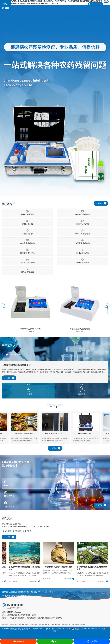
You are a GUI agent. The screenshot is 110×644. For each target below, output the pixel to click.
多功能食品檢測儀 (82, 213)
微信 (55, 641)
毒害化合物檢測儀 (27, 241)
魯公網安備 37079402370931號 (84, 629)
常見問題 (28, 531)
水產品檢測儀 (27, 232)
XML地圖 (102, 629)
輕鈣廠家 (83, 624)
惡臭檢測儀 (14, 624)
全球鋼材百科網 (24, 624)
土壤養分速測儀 (55, 624)
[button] (4, 305)
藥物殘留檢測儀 (82, 222)
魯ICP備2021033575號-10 (61, 629)
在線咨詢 (18, 641)
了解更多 (99, 203)
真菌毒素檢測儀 (82, 261)
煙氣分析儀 (75, 624)
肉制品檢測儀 (27, 222)
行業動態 (18, 531)
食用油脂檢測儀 (82, 251)
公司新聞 (8, 531)
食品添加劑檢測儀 (82, 232)
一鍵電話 (92, 641)
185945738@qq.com (14, 612)
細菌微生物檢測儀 (27, 251)
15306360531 (15, 605)
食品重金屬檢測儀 (82, 241)
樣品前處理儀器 (27, 270)
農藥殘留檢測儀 (27, 213)
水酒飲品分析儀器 (27, 261)
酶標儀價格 (34, 624)
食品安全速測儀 (44, 624)
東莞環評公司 (66, 624)
